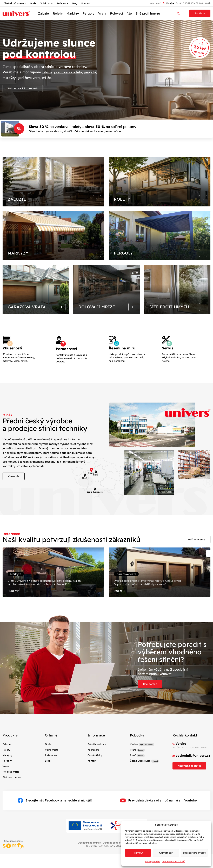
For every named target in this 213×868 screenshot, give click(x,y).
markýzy (10, 78)
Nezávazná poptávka (189, 794)
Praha (133, 778)
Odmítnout (166, 853)
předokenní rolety (70, 72)
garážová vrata (31, 78)
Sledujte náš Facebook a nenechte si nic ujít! (55, 828)
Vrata (102, 13)
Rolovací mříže (121, 13)
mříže (49, 78)
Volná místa (46, 3)
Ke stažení (93, 778)
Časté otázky (95, 783)
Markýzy (73, 13)
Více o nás (14, 497)
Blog (75, 3)
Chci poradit (150, 712)
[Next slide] (210, 575)
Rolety (58, 13)
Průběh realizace (97, 772)
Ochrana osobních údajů (174, 861)
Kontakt (86, 3)
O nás (33, 3)
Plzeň (133, 783)
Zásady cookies (152, 861)
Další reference (197, 560)
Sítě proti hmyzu (148, 13)
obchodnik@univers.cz (193, 784)
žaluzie (48, 72)
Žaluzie (44, 13)
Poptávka (200, 13)
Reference (62, 3)
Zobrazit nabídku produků (23, 88)
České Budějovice (140, 789)
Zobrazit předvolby (194, 853)
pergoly (93, 72)
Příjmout (138, 853)
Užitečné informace (13, 3)
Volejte (169, 3)
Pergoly (88, 13)
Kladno (134, 772)
